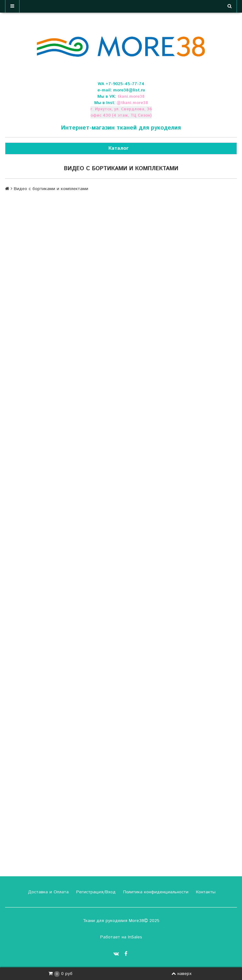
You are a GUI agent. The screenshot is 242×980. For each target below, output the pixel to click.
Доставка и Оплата (48, 892)
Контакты (205, 892)
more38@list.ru (129, 90)
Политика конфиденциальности (155, 892)
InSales (135, 937)
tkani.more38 (131, 97)
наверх (181, 974)
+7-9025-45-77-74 (125, 84)
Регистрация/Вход (95, 892)
